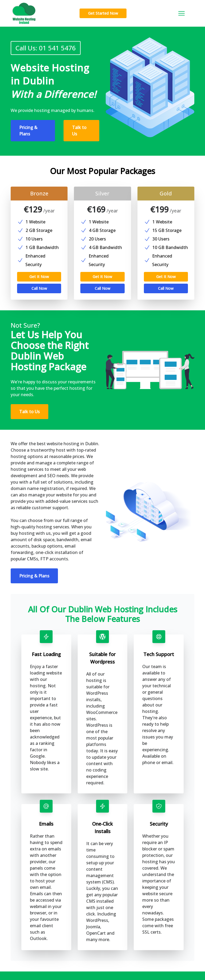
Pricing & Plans (28, 130)
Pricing (80, 934)
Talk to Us (79, 130)
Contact (81, 953)
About (79, 944)
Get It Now (39, 268)
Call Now (39, 280)
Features (81, 924)
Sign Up (34, 932)
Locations (82, 963)
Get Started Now (103, 13)
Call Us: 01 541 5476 (43, 48)
